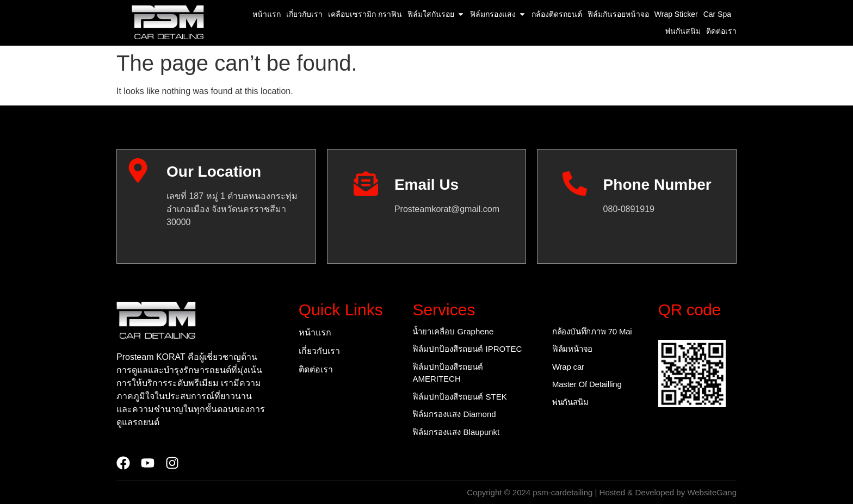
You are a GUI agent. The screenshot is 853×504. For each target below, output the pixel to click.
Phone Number (657, 185)
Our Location (214, 172)
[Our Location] (138, 170)
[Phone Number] (575, 183)
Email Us (426, 185)
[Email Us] (366, 183)
